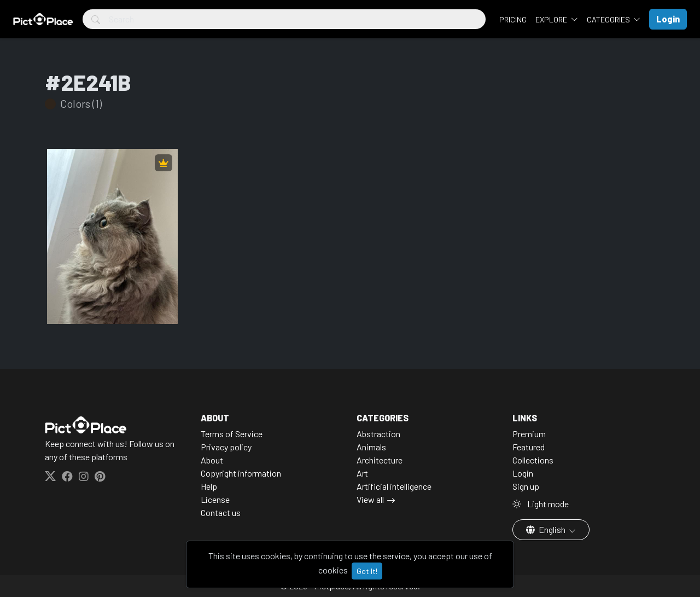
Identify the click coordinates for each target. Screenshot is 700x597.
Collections (533, 460)
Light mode (541, 504)
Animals (371, 447)
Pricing (513, 19)
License (215, 499)
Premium (529, 434)
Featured (529, 447)
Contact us (221, 512)
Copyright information (241, 473)
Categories (609, 19)
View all (370, 499)
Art (362, 473)
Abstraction (378, 434)
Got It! (367, 571)
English (547, 529)
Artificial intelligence (394, 486)
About (212, 460)
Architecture (380, 460)
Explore (552, 19)
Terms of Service (232, 434)
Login (523, 473)
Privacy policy (226, 447)
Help (209, 486)
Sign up (526, 486)
